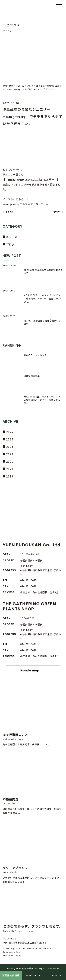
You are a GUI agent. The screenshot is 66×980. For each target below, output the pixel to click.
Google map (33, 671)
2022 (10, 454)
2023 (10, 447)
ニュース (12, 237)
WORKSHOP (33, 976)
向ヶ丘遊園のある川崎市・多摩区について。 (33, 717)
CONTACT (55, 976)
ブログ (10, 244)
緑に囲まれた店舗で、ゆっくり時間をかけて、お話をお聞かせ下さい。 (33, 784)
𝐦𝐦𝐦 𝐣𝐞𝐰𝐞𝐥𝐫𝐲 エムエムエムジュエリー (26, 204)
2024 (10, 439)
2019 (10, 476)
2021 (10, 462)
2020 (10, 469)
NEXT (56, 212)
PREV (10, 212)
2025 (10, 432)
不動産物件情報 (11, 976)
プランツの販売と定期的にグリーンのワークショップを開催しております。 (33, 852)
